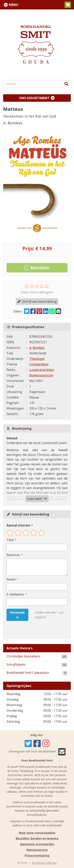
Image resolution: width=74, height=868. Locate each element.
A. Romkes (37, 348)
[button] (68, 5)
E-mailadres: (15, 594)
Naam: (11, 579)
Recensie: (13, 555)
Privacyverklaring (37, 855)
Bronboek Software (44, 863)
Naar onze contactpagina (37, 833)
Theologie (37, 359)
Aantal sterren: (18, 525)
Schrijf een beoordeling (37, 301)
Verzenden (17, 615)
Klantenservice (37, 850)
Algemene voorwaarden (37, 844)
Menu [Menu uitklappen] (14, 5)
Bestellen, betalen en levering (37, 838)
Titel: (10, 540)
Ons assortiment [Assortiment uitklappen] (34, 98)
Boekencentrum (41, 375)
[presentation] (32, 630)
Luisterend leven (42, 370)
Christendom (39, 364)
